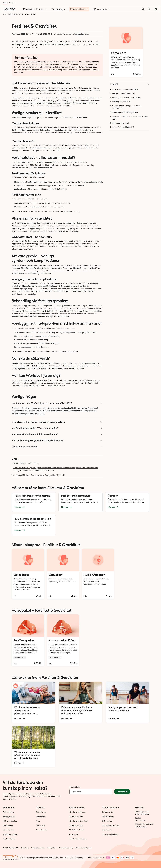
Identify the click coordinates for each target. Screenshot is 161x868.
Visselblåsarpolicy (66, 848)
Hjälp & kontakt (101, 9)
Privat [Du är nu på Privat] (5, 3)
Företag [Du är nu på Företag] (12, 3)
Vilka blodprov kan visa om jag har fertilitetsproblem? (57, 422)
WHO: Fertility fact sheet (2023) (26, 463)
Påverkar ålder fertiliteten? (57, 447)
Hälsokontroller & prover (35, 9)
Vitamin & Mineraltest (110, 825)
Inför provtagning (10, 821)
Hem (4, 14)
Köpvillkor (25, 848)
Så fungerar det (9, 816)
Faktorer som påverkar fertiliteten (125, 89)
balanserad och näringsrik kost (31, 333)
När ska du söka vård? (120, 123)
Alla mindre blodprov (110, 834)
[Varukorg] (156, 9)
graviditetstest (20, 241)
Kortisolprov (107, 830)
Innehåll (130, 84)
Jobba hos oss (41, 830)
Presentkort (73, 834)
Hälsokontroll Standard (78, 821)
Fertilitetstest (33, 165)
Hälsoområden (13, 14)
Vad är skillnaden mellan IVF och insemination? (57, 428)
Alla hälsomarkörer (10, 834)
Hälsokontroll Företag (77, 839)
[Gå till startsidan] (9, 9)
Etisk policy (51, 848)
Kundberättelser (9, 839)
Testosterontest (108, 812)
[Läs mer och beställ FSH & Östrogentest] (98, 574)
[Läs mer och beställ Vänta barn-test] (126, 52)
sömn (52, 98)
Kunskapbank (8, 825)
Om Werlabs (41, 816)
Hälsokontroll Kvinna (77, 812)
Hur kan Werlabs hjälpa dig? (123, 127)
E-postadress (75, 787)
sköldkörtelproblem (31, 103)
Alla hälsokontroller (76, 830)
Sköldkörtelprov (108, 816)
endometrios (85, 101)
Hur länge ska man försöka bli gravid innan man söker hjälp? (57, 403)
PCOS (76, 101)
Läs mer (20, 507)
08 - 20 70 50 (140, 821)
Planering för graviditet (121, 102)
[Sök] (143, 9)
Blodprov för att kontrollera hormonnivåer (31, 182)
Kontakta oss (41, 812)
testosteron (38, 148)
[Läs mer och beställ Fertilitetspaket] (28, 640)
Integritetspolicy (38, 848)
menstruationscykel (30, 223)
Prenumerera (122, 792)
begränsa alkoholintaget (40, 340)
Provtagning (59, 9)
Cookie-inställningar (84, 848)
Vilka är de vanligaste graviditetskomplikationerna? (57, 440)
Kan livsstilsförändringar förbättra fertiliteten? (57, 434)
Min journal (40, 825)
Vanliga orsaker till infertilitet (123, 93)
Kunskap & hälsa (79, 9)
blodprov (40, 383)
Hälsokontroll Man (76, 816)
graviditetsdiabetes (26, 286)
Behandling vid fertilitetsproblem (125, 112)
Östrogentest (107, 821)
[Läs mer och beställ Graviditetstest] (63, 574)
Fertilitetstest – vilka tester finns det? (126, 98)
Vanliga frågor (8, 812)
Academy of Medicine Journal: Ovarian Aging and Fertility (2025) (39, 475)
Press (38, 821)
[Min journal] (149, 9)
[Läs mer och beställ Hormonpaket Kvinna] (63, 640)
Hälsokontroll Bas (76, 825)
